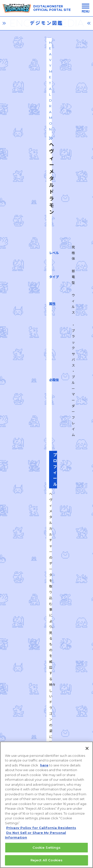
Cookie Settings (47, 850)
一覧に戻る (47, 641)
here (44, 768)
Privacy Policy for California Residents (41, 831)
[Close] (87, 751)
